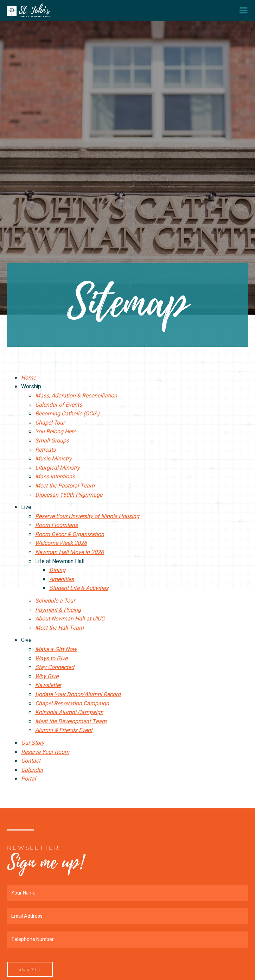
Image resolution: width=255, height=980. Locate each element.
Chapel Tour (50, 423)
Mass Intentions (55, 477)
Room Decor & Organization (70, 534)
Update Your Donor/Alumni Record (78, 694)
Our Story (33, 743)
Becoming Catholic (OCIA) (67, 414)
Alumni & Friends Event (64, 730)
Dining (57, 570)
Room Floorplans (56, 525)
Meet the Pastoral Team (65, 486)
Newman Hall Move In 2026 (69, 552)
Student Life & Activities (79, 588)
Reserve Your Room (45, 752)
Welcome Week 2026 (61, 543)
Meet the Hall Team (59, 628)
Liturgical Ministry (58, 468)
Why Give (47, 676)
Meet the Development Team (71, 721)
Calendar (32, 770)
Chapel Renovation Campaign (72, 704)
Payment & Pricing (58, 610)
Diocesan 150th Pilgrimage (69, 495)
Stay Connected (55, 667)
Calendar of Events (59, 405)
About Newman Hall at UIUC (70, 619)
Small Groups (52, 441)
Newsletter (48, 685)
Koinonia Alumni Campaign (69, 712)
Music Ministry (53, 459)
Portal (28, 779)
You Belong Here (56, 432)
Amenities (62, 579)
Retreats (45, 450)
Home (28, 378)
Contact (31, 761)
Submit (30, 969)
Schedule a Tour (55, 601)
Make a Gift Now (56, 649)
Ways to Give (51, 658)
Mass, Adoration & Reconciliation (76, 396)
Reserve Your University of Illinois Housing (87, 516)
